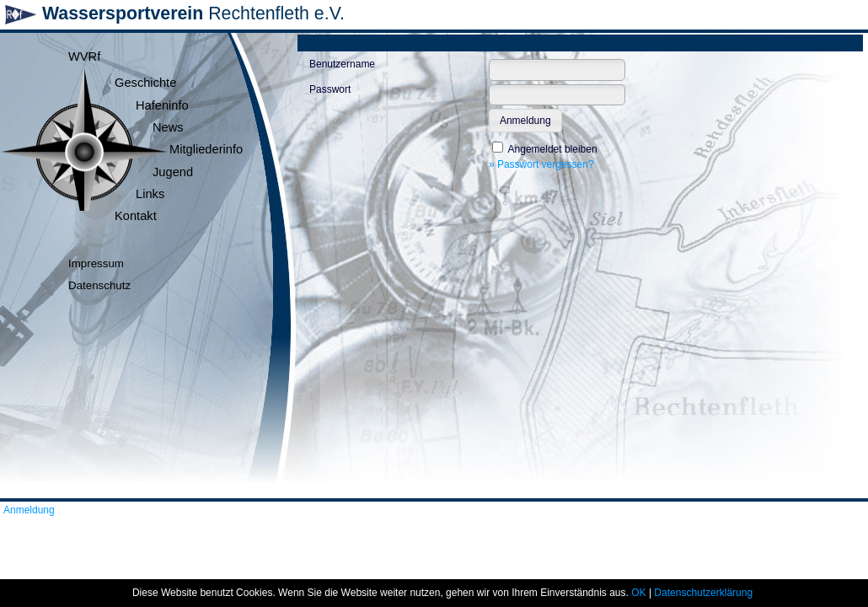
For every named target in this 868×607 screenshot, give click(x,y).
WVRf (84, 56)
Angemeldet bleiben (553, 149)
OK (638, 593)
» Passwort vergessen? (541, 164)
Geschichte (145, 83)
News (168, 127)
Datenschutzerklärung (703, 593)
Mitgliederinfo (206, 149)
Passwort (330, 89)
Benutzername (342, 64)
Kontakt (136, 216)
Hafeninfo (162, 105)
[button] (525, 121)
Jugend (173, 172)
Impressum (96, 263)
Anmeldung (29, 510)
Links (150, 194)
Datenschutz (99, 285)
